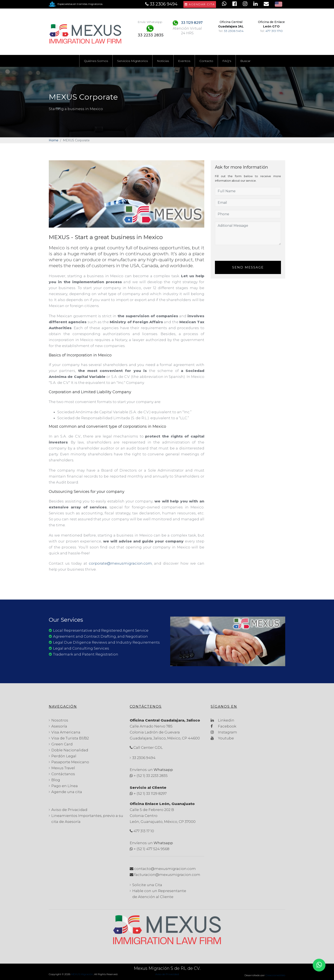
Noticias (163, 61)
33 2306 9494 (234, 31)
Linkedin (222, 720)
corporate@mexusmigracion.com (120, 563)
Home (54, 140)
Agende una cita (67, 792)
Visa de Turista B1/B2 (70, 738)
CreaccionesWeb (275, 975)
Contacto (206, 61)
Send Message (248, 267)
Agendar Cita (200, 4)
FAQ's (227, 61)
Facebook (223, 726)
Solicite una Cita (147, 885)
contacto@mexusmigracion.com (165, 869)
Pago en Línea (65, 786)
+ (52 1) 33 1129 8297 (150, 793)
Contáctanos (63, 774)
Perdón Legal (64, 756)
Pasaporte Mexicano (70, 762)
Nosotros (60, 720)
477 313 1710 (274, 31)
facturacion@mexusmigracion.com (167, 875)
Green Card (62, 744)
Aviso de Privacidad (69, 810)
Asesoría (59, 726)
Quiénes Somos (96, 61)
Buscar (245, 61)
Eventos (184, 61)
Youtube (222, 738)
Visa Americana (66, 732)
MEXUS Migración (82, 974)
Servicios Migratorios (132, 61)
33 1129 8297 (192, 23)
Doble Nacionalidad (70, 750)
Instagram (224, 732)
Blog (56, 780)
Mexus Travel (63, 768)
